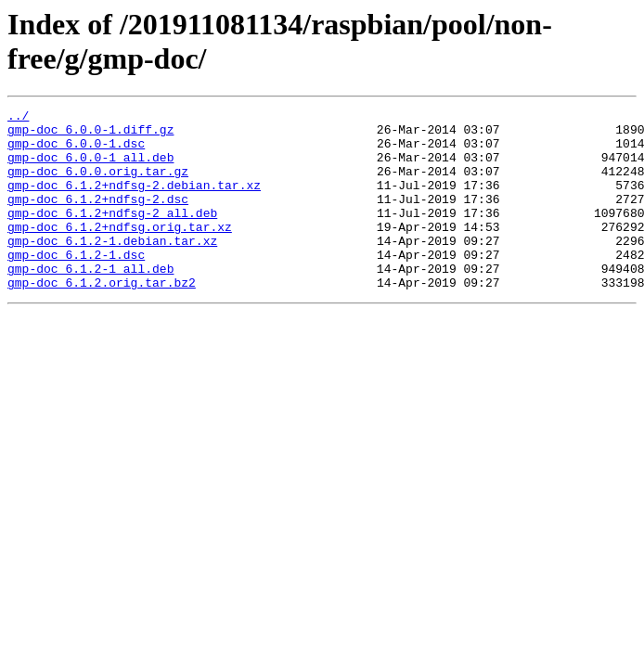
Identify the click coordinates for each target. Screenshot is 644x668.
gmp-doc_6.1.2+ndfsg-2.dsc (98, 218)
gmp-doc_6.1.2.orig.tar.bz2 (102, 318)
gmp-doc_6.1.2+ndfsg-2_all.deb (112, 235)
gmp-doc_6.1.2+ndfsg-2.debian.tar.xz (134, 201)
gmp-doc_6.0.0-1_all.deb (90, 168)
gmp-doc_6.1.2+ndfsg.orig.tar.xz (120, 251)
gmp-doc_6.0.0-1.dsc (76, 151)
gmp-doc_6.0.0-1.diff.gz (90, 135)
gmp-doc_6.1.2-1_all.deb (90, 302)
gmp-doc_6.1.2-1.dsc (76, 285)
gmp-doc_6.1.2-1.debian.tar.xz (112, 268)
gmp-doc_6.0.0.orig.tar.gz (98, 185)
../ (18, 118)
